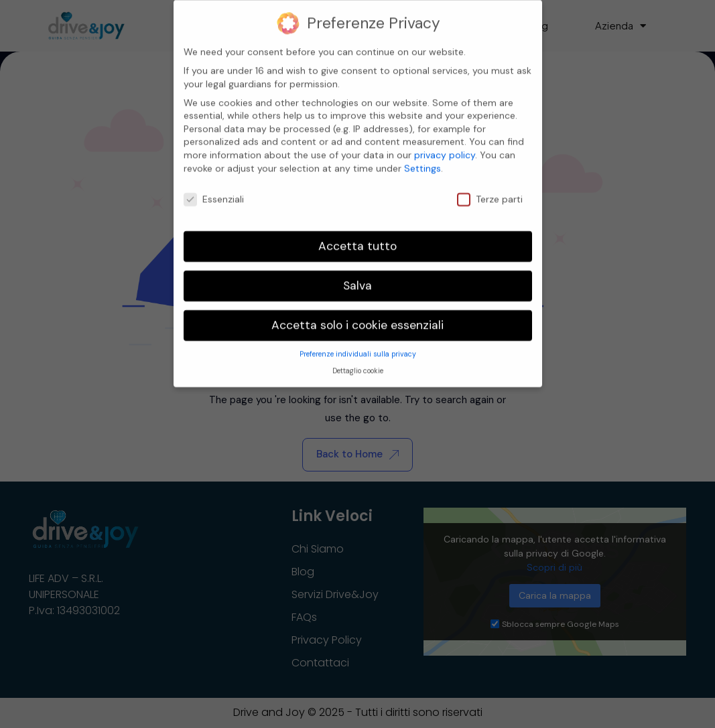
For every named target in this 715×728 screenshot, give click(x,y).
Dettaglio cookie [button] (358, 361)
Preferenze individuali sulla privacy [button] (358, 345)
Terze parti (490, 189)
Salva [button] (357, 276)
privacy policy (445, 145)
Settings (422, 159)
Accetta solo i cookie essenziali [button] (357, 315)
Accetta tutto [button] (357, 236)
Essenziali (214, 189)
